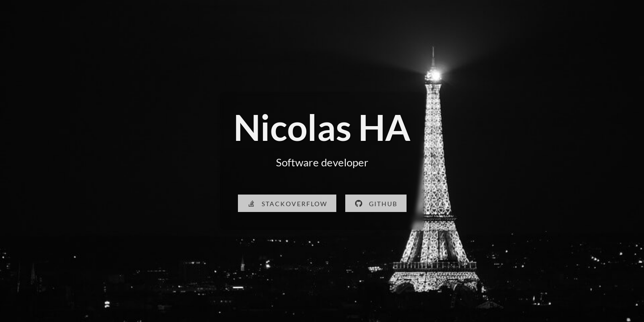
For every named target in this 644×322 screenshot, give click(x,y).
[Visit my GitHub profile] (376, 203)
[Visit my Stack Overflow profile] (287, 203)
